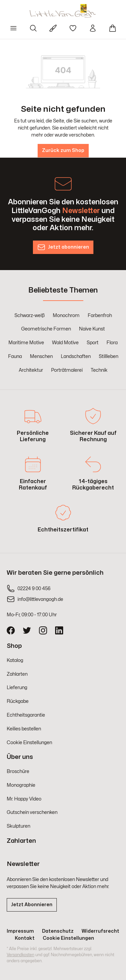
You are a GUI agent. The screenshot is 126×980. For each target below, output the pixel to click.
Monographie (21, 785)
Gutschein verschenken (32, 812)
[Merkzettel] (73, 28)
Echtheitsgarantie (26, 715)
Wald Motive (65, 343)
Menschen (41, 356)
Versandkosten (20, 955)
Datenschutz (58, 931)
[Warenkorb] (113, 28)
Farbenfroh (100, 316)
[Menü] (13, 28)
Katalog (15, 660)
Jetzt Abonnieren (32, 905)
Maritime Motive (26, 343)
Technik (99, 370)
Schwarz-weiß (30, 316)
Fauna (15, 356)
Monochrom (66, 316)
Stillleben (109, 356)
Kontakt (25, 938)
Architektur (31, 370)
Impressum (20, 931)
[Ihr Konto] (93, 28)
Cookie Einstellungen (29, 743)
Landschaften (76, 356)
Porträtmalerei (67, 370)
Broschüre (18, 771)
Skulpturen (18, 826)
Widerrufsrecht (100, 931)
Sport (93, 343)
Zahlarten (17, 674)
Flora (112, 343)
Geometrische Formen (46, 329)
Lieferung (17, 688)
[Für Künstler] (53, 28)
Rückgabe (18, 701)
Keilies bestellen (24, 729)
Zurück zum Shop (63, 150)
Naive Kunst (92, 329)
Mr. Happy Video (24, 799)
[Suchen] (33, 28)
